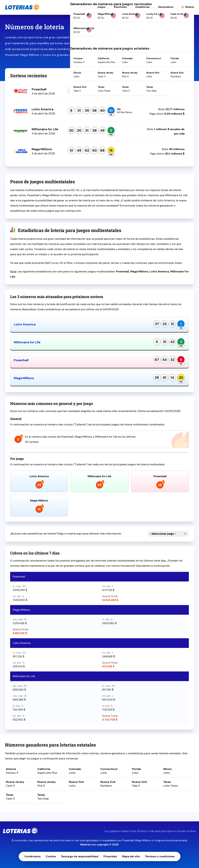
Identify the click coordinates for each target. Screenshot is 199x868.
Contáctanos (33, 856)
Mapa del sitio (131, 856)
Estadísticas (143, 7)
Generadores (166, 7)
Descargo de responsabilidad (80, 856)
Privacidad (110, 856)
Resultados (120, 7)
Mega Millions (24, 378)
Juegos (101, 7)
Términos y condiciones (160, 856)
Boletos (190, 7)
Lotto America (25, 324)
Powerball (21, 360)
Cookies (51, 856)
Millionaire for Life (27, 342)
